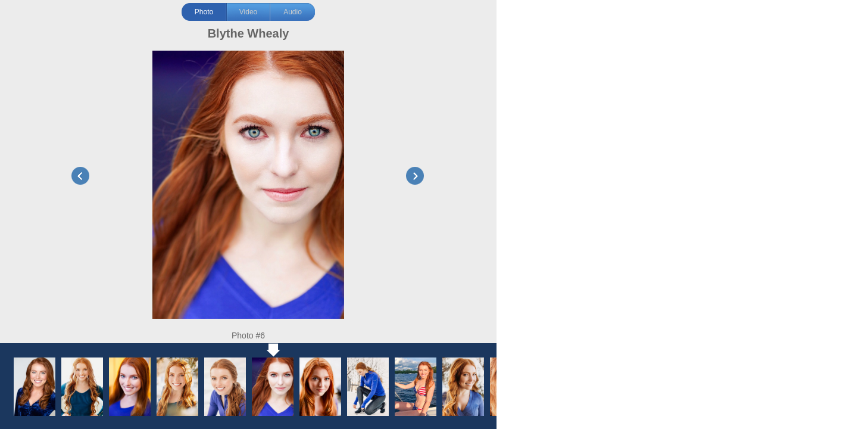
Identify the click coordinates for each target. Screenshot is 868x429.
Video (248, 12)
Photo (204, 12)
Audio (293, 12)
